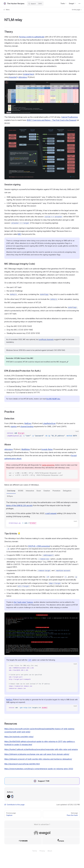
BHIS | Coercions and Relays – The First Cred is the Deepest (52, 120)
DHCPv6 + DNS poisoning (39, 546)
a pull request (51, 513)
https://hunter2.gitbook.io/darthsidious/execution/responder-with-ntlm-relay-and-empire (41, 749)
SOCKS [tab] (21, 491)
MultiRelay (26, 449)
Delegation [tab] (67, 491)
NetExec (28, 423)
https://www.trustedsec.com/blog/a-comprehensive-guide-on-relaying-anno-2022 (39, 769)
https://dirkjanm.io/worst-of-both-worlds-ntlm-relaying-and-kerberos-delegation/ (38, 759)
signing (14, 426)
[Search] (35, 4)
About (50, 851)
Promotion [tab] (56, 491)
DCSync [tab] (10, 496)
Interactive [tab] (30, 491)
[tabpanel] (42, 514)
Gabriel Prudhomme (70, 117)
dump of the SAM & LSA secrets (19, 505)
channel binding (27, 426)
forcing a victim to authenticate (32, 37)
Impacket (13, 77)
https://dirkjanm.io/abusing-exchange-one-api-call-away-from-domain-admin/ (37, 754)
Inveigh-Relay (47, 449)
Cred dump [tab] (11, 491)
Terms (35, 851)
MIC (20, 234)
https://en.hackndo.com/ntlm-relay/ (19, 737)
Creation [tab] (47, 491)
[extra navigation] (79, 4)
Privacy (42, 851)
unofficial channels (46, 339)
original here (28, 74)
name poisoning (48, 465)
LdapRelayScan (49, 423)
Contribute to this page (14, 805)
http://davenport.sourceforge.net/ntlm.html (22, 764)
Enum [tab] (39, 491)
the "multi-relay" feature (23, 602)
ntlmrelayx (23, 77)
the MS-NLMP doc (53, 399)
